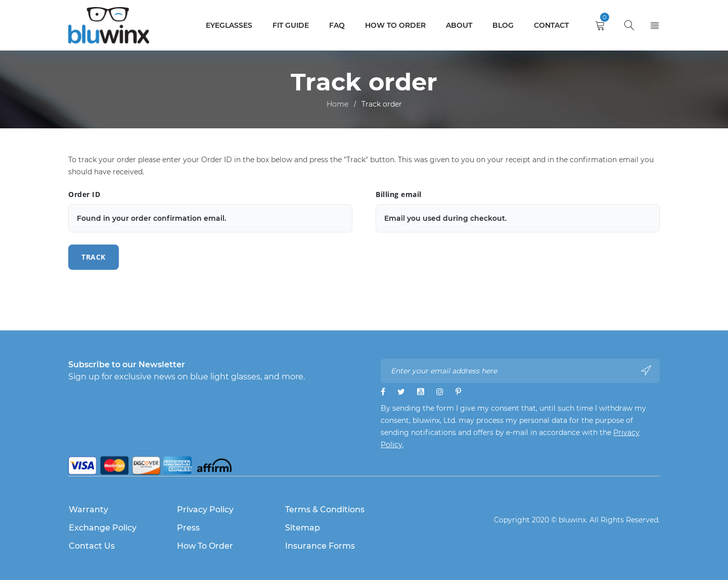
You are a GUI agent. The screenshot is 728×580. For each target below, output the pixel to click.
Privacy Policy (205, 510)
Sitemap (303, 528)
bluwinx (572, 520)
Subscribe (646, 370)
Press (188, 528)
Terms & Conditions (325, 510)
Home (337, 104)
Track (94, 257)
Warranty (88, 510)
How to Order (205, 546)
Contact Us (92, 546)
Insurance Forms (320, 546)
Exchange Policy (103, 528)
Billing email (399, 195)
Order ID (84, 195)
